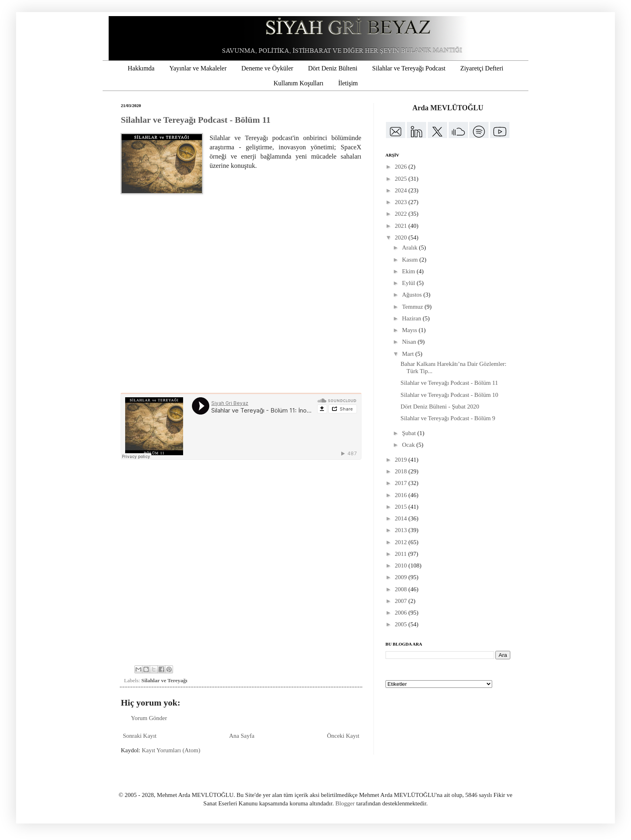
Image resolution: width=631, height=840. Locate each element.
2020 (402, 237)
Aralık (410, 248)
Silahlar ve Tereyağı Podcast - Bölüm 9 (448, 418)
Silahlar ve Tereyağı (164, 680)
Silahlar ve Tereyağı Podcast (409, 68)
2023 (402, 202)
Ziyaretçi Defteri (482, 68)
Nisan (410, 342)
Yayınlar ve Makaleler (198, 68)
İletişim (348, 83)
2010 (402, 566)
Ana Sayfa (242, 736)
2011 (401, 554)
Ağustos (413, 295)
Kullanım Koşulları (299, 83)
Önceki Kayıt (343, 736)
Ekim (409, 271)
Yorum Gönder (149, 718)
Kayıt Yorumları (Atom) (171, 750)
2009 (402, 577)
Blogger (345, 803)
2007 (402, 601)
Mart (409, 354)
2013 (402, 530)
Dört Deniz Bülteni (333, 68)
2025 (402, 179)
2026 (402, 167)
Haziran (412, 318)
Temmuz (413, 307)
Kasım (411, 260)
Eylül (409, 283)
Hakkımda (141, 68)
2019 (402, 460)
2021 (402, 226)
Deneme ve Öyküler (267, 68)
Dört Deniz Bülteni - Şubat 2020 (440, 407)
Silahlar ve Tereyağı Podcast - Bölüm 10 (449, 395)
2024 (402, 190)
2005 (402, 624)
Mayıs (410, 330)
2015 (402, 507)
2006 (402, 613)
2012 (402, 542)
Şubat (410, 433)
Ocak (409, 445)
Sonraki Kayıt (140, 736)
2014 (402, 518)
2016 (402, 495)
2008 (402, 589)
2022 (402, 214)
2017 (402, 483)
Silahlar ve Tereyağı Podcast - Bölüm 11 (196, 120)
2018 (402, 471)
